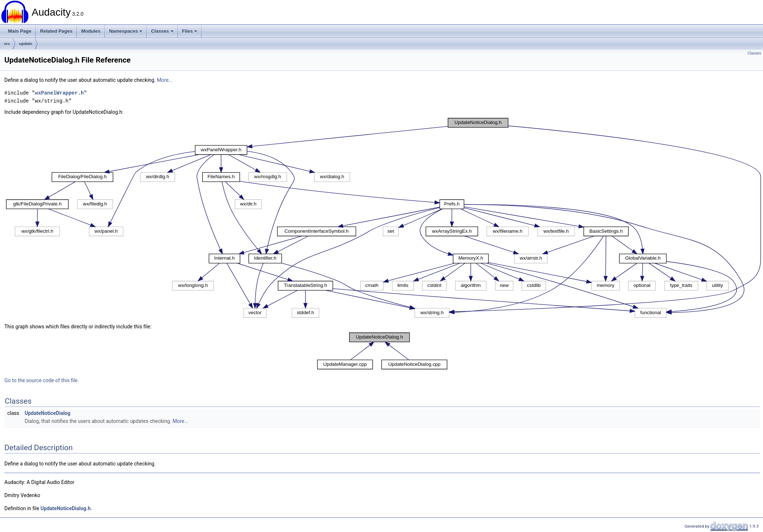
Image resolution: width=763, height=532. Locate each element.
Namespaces (126, 31)
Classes (162, 31)
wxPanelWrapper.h (59, 93)
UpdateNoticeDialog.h (65, 508)
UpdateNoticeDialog (48, 413)
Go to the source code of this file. (42, 380)
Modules (91, 31)
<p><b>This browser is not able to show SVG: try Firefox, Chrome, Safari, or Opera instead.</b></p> (384, 218)
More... (165, 80)
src (7, 44)
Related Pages (56, 31)
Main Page (20, 31)
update (26, 44)
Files (190, 31)
